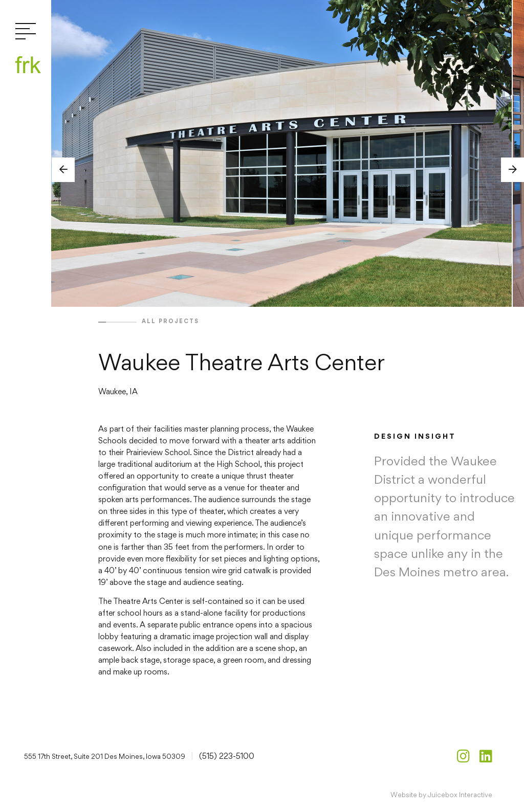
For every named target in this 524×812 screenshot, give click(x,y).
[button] (63, 170)
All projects (170, 321)
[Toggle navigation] (26, 32)
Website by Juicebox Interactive (441, 795)
